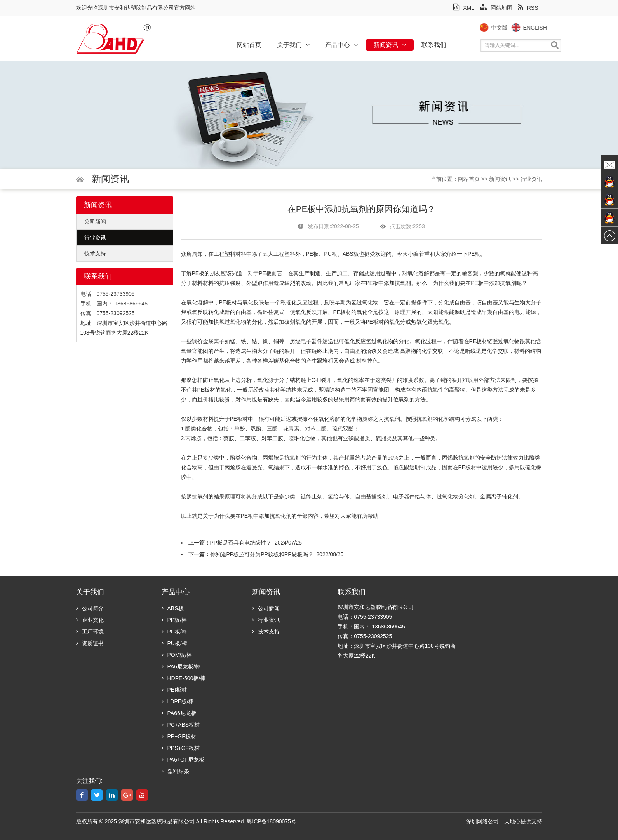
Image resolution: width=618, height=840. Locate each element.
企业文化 (90, 620)
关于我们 (293, 45)
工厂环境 (90, 632)
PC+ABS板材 (181, 725)
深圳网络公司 (482, 821)
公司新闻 (95, 222)
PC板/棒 (174, 632)
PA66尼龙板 (179, 713)
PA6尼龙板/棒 (181, 666)
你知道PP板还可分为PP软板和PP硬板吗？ (262, 554)
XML (464, 8)
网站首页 (249, 45)
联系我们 (434, 45)
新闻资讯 (390, 45)
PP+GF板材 (179, 736)
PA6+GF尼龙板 (183, 760)
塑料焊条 (175, 771)
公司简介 (90, 608)
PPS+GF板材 (181, 748)
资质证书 (90, 643)
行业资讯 (531, 179)
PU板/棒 (174, 643)
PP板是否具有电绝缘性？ (241, 543)
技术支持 (95, 253)
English (548, 28)
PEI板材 (174, 690)
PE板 (312, 254)
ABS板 (173, 608)
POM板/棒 (177, 655)
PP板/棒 (174, 620)
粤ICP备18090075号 (272, 821)
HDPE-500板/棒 (184, 678)
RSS (528, 8)
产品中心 (341, 45)
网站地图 (496, 8)
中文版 (513, 28)
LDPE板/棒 (178, 701)
